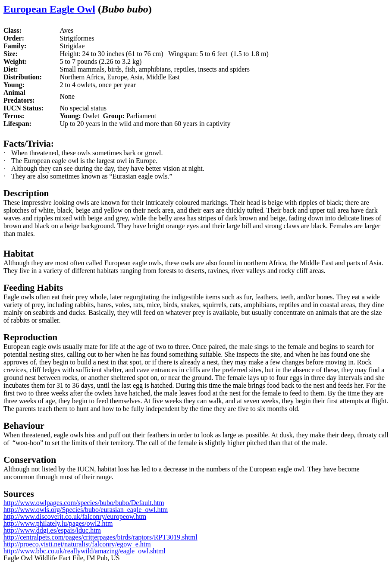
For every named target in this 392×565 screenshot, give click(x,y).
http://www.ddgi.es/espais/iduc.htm (52, 530)
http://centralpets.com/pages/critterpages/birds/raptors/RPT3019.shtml (100, 537)
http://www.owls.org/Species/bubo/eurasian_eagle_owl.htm (86, 510)
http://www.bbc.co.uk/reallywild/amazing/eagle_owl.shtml (85, 551)
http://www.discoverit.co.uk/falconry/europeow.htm (75, 516)
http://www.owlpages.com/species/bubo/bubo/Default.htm (84, 503)
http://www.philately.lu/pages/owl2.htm (58, 523)
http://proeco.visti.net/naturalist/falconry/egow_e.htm (77, 544)
